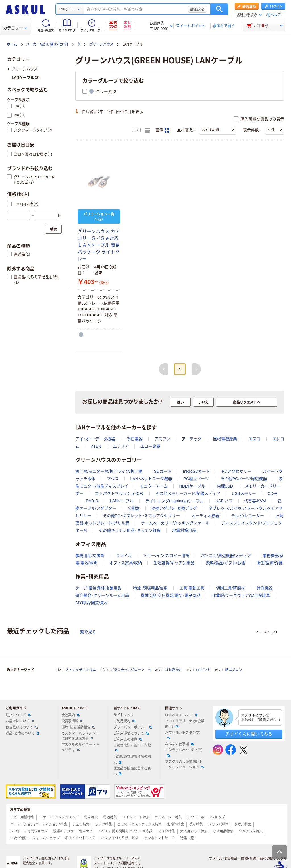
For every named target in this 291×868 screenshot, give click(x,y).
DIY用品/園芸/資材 (92, 603)
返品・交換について (22, 733)
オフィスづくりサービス (120, 838)
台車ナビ (86, 831)
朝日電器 (135, 439)
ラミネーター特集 (168, 817)
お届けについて (20, 721)
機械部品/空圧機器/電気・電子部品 (171, 595)
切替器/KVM (255, 501)
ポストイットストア (80, 838)
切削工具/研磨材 (230, 588)
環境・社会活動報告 (78, 727)
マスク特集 (167, 831)
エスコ (255, 439)
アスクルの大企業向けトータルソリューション (184, 765)
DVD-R (92, 501)
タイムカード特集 (136, 817)
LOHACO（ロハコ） (181, 715)
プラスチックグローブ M (130, 670)
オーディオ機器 (205, 516)
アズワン (162, 439)
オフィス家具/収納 (126, 563)
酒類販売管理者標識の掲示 (132, 759)
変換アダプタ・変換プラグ (174, 508)
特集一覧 (187, 838)
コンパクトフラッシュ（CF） (119, 493)
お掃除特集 (176, 824)
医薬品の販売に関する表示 (132, 771)
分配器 (134, 508)
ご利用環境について (131, 733)
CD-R (272, 493)
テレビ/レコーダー (248, 516)
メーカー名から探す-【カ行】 (47, 44)
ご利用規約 (124, 721)
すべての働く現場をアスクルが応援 (125, 831)
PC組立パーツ (196, 479)
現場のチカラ (63, 831)
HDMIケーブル (192, 486)
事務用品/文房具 (90, 556)
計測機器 (265, 588)
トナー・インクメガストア (59, 817)
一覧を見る (86, 632)
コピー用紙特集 (22, 817)
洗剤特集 (196, 824)
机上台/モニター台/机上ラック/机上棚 (109, 471)
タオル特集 (243, 824)
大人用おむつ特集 (194, 831)
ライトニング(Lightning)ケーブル (174, 501)
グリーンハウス (101, 44)
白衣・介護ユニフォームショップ (35, 838)
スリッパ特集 (219, 824)
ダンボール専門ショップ (29, 831)
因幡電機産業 (225, 439)
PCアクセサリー (236, 471)
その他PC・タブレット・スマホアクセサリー (141, 516)
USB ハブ (224, 501)
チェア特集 (81, 824)
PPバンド (203, 670)
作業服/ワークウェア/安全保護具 (241, 595)
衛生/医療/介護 (270, 563)
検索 (219, 9)
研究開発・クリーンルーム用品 (102, 595)
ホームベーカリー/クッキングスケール (175, 523)
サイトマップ (124, 715)
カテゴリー (15, 28)
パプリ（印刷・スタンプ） (183, 735)
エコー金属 (150, 446)
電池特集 (110, 817)
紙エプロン (234, 670)
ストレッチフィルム (81, 670)
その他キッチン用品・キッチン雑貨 (130, 530)
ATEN (96, 446)
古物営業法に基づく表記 (132, 748)
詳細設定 (197, 9)
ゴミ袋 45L (173, 670)
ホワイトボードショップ (206, 817)
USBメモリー (244, 493)
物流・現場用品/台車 (150, 588)
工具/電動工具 (192, 588)
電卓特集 (91, 817)
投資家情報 (72, 721)
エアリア (121, 446)
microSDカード (197, 471)
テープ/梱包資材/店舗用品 (98, 588)
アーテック (192, 439)
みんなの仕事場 (179, 744)
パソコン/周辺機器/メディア (226, 556)
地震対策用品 (184, 530)
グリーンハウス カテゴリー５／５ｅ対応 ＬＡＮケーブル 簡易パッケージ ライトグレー (99, 245)
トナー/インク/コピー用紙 (166, 556)
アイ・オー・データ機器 (95, 439)
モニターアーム (154, 486)
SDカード (162, 471)
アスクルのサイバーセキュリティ (80, 747)
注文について (18, 715)
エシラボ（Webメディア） (184, 752)
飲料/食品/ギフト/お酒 (226, 563)
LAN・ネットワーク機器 (151, 479)
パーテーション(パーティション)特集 (39, 824)
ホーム (12, 44)
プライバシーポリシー (133, 727)
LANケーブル (122, 501)
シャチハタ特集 (251, 831)
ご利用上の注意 (128, 739)
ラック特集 (103, 824)
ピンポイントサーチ (159, 838)
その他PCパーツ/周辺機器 (244, 479)
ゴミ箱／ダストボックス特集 (140, 824)
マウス (113, 479)
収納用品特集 (223, 831)
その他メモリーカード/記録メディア (188, 493)
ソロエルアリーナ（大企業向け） (185, 724)
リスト (140, 130)
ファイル (124, 556)
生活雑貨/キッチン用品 (174, 563)
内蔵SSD (225, 486)
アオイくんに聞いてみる (249, 734)
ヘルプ (276, 15)
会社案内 (70, 715)
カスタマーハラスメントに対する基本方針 (80, 736)
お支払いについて (22, 727)
